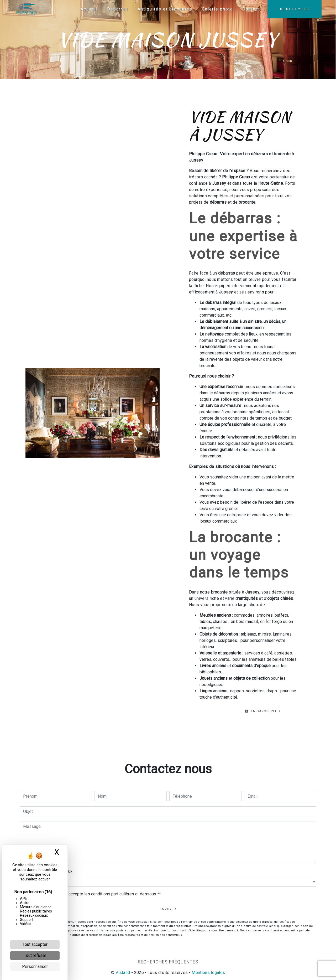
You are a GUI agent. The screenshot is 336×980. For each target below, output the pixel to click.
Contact (250, 9)
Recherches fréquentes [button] (168, 962)
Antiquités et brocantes (164, 9)
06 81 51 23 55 (293, 9)
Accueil (88, 9)
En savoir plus (262, 711)
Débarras (116, 9)
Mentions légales (208, 973)
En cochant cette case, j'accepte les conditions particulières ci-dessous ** (93, 894)
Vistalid (123, 973)
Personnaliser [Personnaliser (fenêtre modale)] (35, 966)
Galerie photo (216, 9)
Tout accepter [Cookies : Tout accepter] (35, 944)
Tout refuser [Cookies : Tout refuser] (35, 955)
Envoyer (168, 909)
